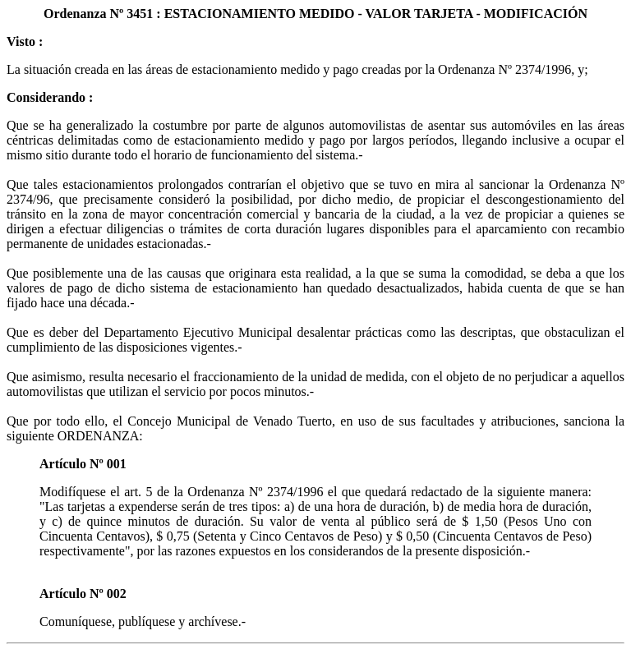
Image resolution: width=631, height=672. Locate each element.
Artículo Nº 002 (83, 594)
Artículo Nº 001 (83, 464)
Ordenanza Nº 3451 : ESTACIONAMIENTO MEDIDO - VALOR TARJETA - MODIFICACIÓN (315, 14)
